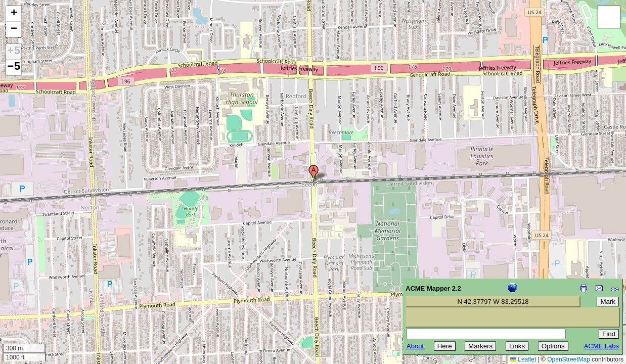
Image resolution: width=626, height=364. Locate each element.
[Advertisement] (54, 292)
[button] (314, 173)
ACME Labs (601, 346)
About (415, 346)
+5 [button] (14, 52)
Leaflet (523, 359)
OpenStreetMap (569, 359)
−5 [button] (14, 67)
